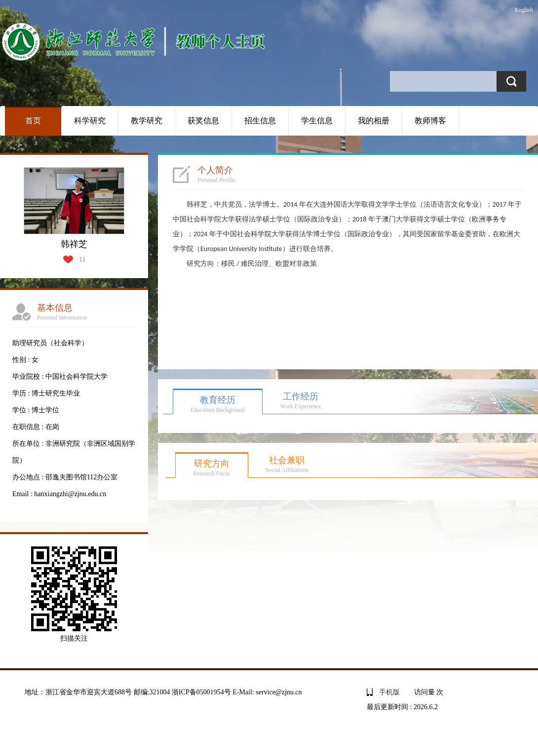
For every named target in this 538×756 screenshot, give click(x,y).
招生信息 (260, 121)
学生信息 (317, 121)
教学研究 (147, 121)
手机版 (389, 692)
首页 (33, 121)
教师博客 (430, 121)
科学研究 (90, 121)
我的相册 (374, 121)
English (524, 10)
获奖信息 (203, 121)
